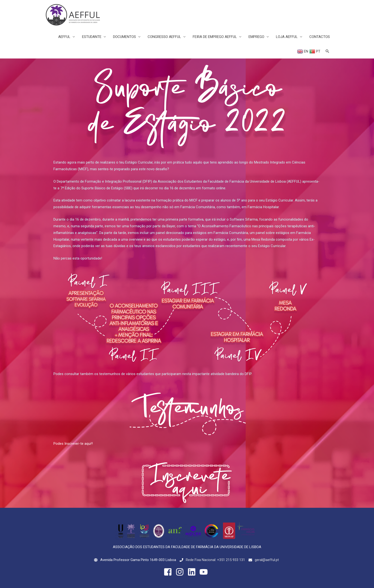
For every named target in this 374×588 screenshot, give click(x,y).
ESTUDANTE (92, 37)
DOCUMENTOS (125, 37)
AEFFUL (64, 37)
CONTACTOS (320, 37)
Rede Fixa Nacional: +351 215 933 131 (215, 560)
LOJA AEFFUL (287, 37)
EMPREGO (256, 37)
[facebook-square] (169, 572)
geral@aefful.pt (267, 560)
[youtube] (205, 572)
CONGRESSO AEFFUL (164, 37)
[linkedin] (193, 572)
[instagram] (181, 572)
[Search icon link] (327, 51)
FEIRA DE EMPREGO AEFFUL (215, 37)
